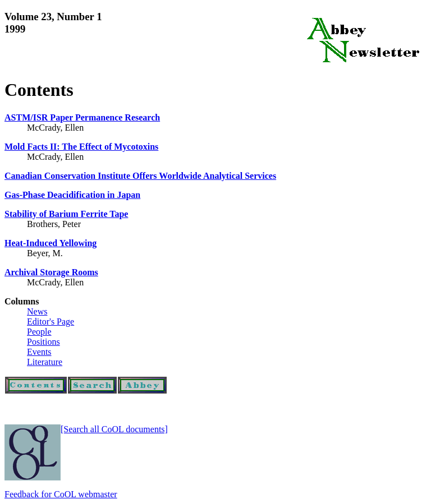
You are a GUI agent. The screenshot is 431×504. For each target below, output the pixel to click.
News (37, 311)
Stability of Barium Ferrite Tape (66, 214)
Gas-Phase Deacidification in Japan (72, 195)
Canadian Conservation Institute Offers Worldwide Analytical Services (140, 176)
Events (39, 352)
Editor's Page (51, 322)
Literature (45, 362)
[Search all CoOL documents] (114, 429)
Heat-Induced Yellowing (51, 243)
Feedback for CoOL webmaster (61, 494)
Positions (43, 342)
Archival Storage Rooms (51, 272)
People (39, 332)
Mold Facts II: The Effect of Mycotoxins (81, 147)
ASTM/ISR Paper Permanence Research (82, 117)
